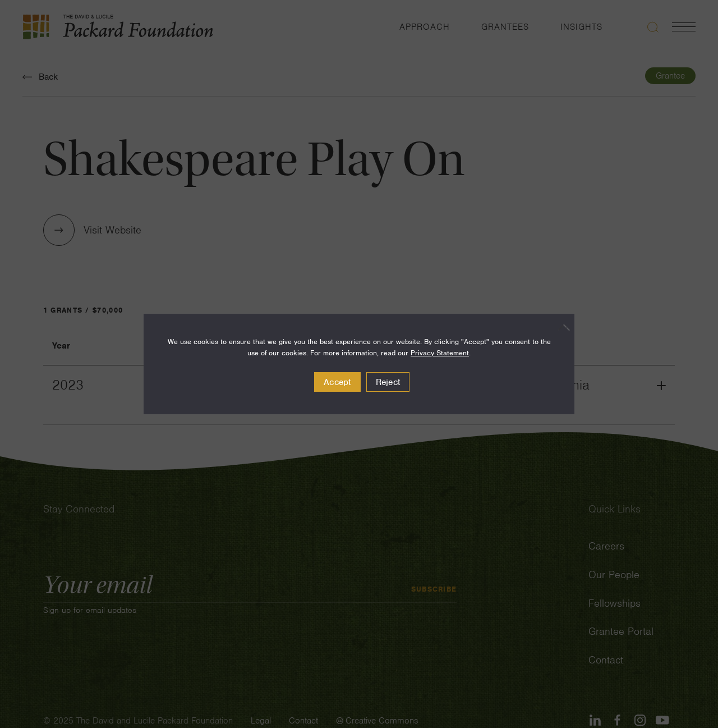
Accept (337, 382)
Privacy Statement (440, 353)
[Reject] (560, 327)
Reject (388, 382)
